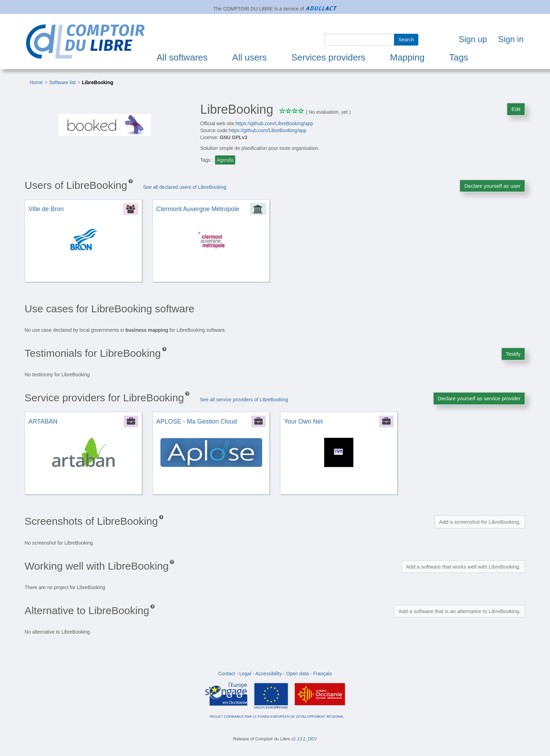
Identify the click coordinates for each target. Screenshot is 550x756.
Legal (245, 674)
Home (36, 82)
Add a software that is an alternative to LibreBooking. (459, 611)
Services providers (329, 57)
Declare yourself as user (492, 186)
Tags (459, 57)
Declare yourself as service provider (479, 398)
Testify (513, 354)
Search (406, 40)
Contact (227, 674)
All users (249, 57)
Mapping (407, 57)
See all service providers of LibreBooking (244, 400)
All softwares (182, 57)
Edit (516, 109)
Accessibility (269, 674)
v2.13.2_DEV (304, 739)
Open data (297, 674)
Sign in (511, 39)
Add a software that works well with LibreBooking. (463, 567)
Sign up (473, 39)
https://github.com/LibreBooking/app (274, 123)
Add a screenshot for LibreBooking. (480, 522)
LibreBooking (98, 82)
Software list (62, 82)
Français (322, 674)
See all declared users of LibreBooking (185, 187)
